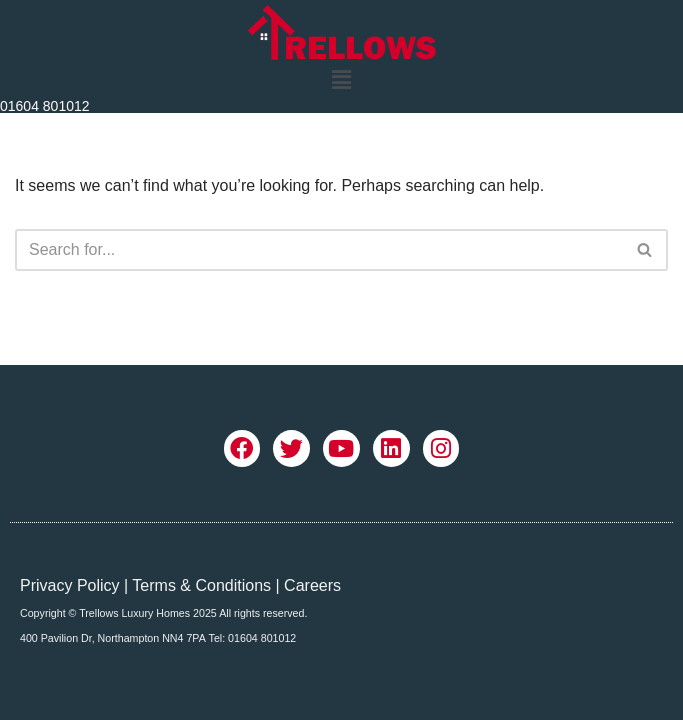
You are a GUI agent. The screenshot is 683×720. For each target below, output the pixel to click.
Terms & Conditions (201, 585)
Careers (312, 585)
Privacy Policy (70, 585)
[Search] (319, 250)
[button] (341, 80)
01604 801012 (45, 106)
